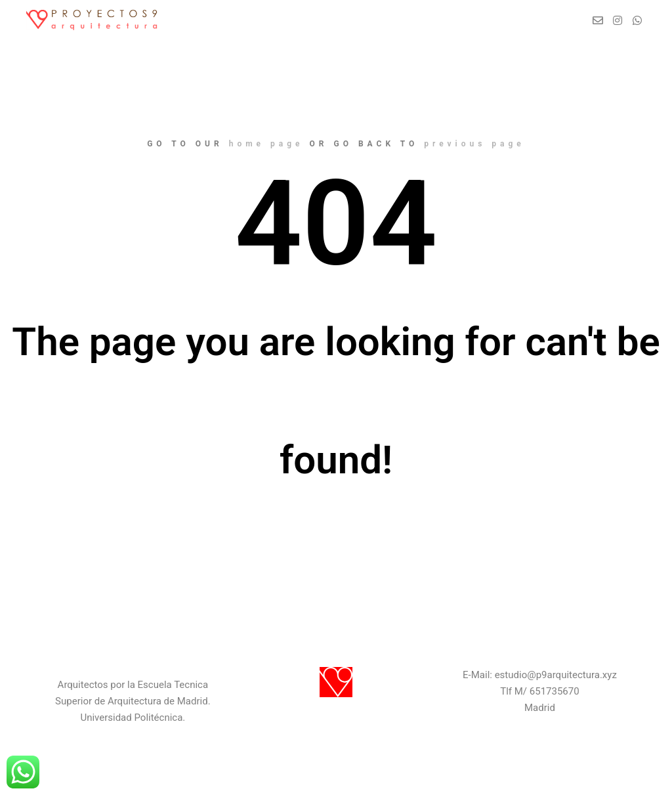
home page (266, 144)
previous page (474, 144)
